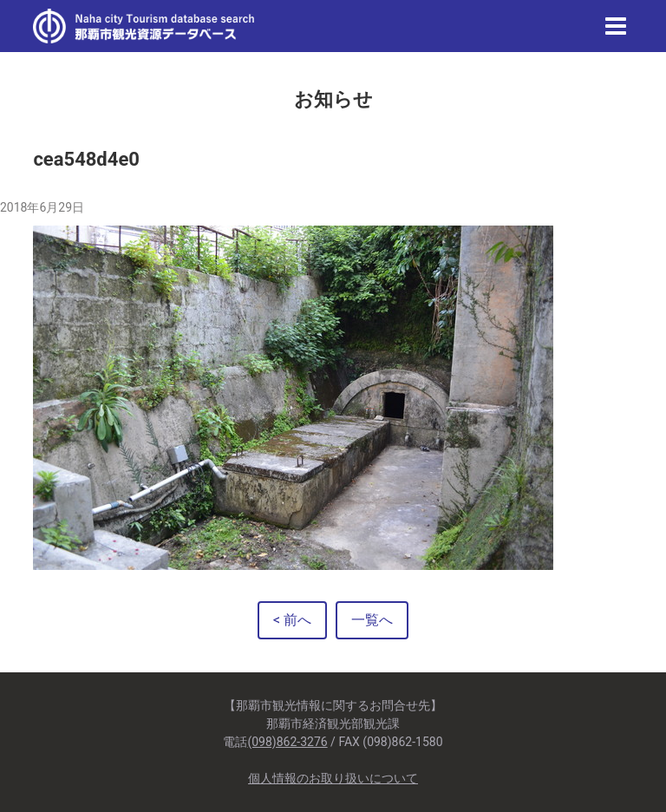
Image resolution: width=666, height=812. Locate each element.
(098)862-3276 (287, 742)
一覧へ (372, 620)
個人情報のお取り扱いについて (333, 778)
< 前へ (292, 620)
